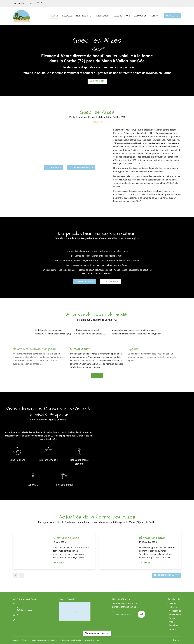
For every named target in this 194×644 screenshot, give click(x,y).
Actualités (140, 16)
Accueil (54, 16)
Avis (128, 16)
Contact (155, 16)
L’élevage (67, 16)
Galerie (118, 16)
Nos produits (84, 16)
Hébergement (102, 16)
